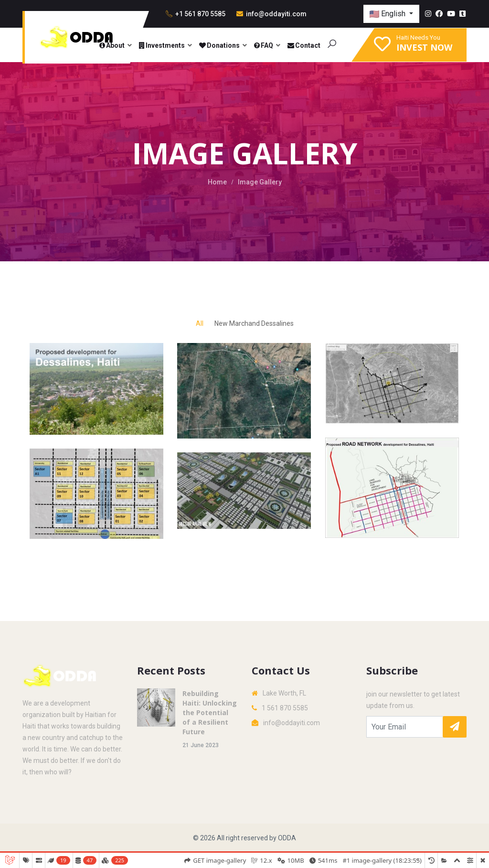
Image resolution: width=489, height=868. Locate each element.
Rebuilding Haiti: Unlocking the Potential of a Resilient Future (210, 713)
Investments (161, 45)
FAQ (263, 45)
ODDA (287, 838)
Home (217, 182)
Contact (303, 45)
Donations (219, 45)
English (388, 14)
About (112, 45)
